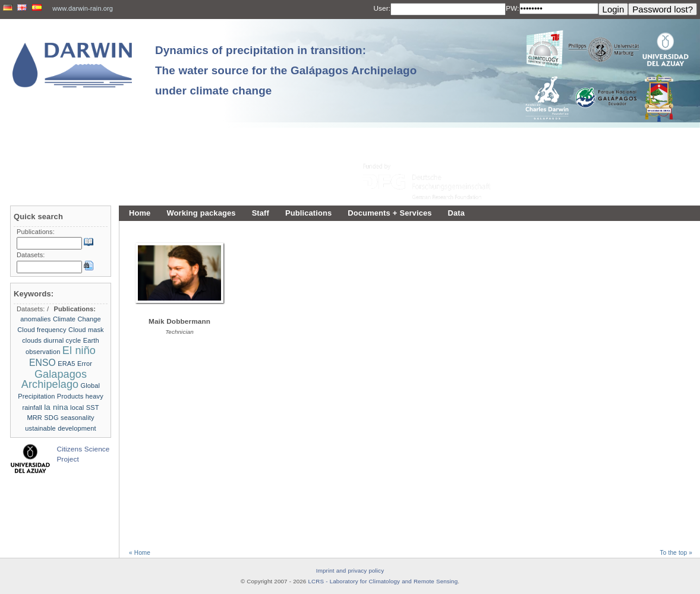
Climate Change (77, 319)
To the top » (676, 553)
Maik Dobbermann (179, 321)
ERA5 (66, 364)
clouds (32, 340)
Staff (261, 213)
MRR (34, 418)
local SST (85, 407)
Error (85, 364)
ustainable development (60, 428)
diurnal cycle (62, 340)
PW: (512, 8)
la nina (56, 407)
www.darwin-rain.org (83, 8)
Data (457, 213)
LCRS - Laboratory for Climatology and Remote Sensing (383, 581)
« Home (140, 553)
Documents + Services (390, 213)
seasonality (77, 418)
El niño (79, 350)
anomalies (35, 319)
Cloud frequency (42, 330)
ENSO (42, 363)
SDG (51, 418)
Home (140, 213)
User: (382, 8)
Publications (308, 213)
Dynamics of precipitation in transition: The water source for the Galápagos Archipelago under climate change (286, 70)
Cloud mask (86, 330)
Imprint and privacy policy (350, 571)
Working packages (201, 213)
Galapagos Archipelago (54, 380)
